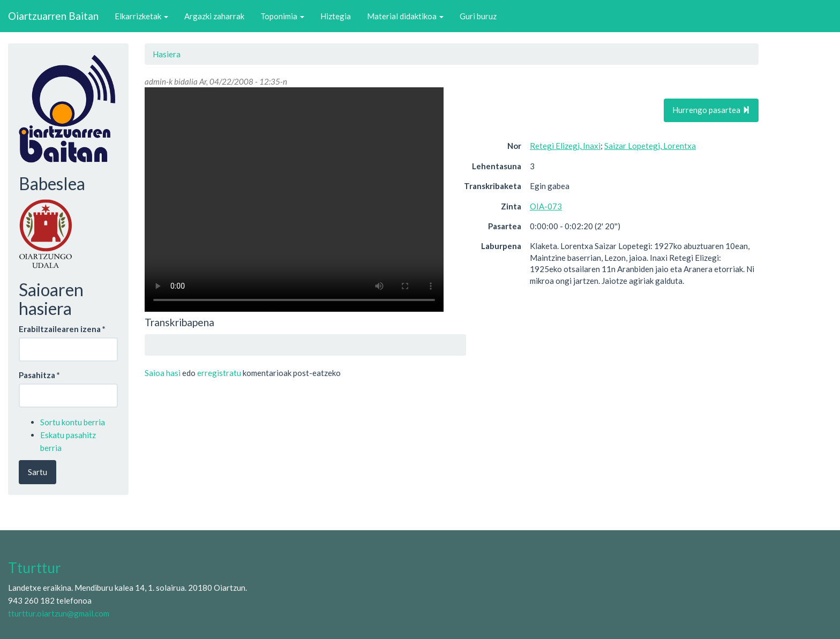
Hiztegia (336, 16)
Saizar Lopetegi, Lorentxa (650, 146)
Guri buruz (478, 16)
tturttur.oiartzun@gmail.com (59, 613)
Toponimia (282, 16)
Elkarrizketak (141, 16)
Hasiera (167, 54)
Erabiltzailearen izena (62, 329)
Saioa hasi (163, 373)
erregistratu (219, 373)
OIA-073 (546, 206)
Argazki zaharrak (214, 16)
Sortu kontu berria (73, 422)
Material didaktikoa (405, 16)
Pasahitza (39, 375)
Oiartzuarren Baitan (53, 16)
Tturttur (35, 568)
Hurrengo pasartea (711, 110)
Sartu (37, 472)
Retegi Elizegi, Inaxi (565, 146)
